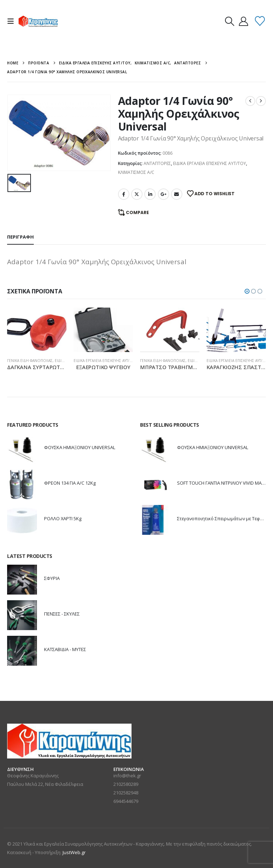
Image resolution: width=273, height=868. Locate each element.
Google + (164, 194)
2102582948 (126, 793)
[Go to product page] (37, 330)
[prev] (250, 101)
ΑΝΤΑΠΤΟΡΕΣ (157, 163)
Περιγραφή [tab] (20, 237)
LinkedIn (150, 194)
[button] (13, 21)
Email (177, 194)
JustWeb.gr (74, 852)
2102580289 (126, 784)
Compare (137, 212)
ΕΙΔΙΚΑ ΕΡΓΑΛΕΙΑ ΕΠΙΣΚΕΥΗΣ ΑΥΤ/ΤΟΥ (210, 163)
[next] (261, 101)
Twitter (137, 194)
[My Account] (243, 21)
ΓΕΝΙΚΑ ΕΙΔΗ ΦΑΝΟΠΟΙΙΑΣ (30, 361)
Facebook (124, 194)
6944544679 (126, 801)
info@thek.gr (127, 776)
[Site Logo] (38, 21)
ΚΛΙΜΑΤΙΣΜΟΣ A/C (136, 172)
